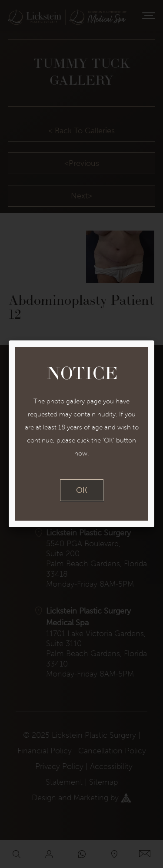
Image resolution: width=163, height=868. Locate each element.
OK (82, 490)
